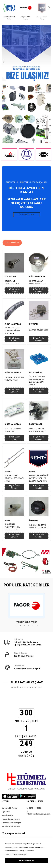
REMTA (32, 472)
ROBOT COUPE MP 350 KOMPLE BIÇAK (37, 430)
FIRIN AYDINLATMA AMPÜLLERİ (13, 430)
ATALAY (8, 472)
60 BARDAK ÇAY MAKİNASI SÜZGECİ (37, 282)
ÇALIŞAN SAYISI (27, 736)
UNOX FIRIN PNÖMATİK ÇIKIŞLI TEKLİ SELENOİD (12, 527)
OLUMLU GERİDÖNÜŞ (26, 754)
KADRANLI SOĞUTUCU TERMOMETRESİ (14, 379)
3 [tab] (24, 626)
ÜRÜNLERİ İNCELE (27, 214)
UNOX (7, 520)
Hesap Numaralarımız (11, 819)
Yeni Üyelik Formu (10, 808)
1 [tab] (16, 626)
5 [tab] (33, 626)
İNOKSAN (33, 324)
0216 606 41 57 (34, 808)
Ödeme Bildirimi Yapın (11, 823)
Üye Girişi (6, 812)
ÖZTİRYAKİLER (36, 373)
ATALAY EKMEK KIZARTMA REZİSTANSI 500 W (14, 478)
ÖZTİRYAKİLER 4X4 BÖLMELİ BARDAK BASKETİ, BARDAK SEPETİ (37, 381)
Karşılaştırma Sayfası (11, 826)
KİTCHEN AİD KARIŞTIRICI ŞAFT (12, 282)
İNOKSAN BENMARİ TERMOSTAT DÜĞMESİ (39, 526)
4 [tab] (29, 626)
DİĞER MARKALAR (37, 276)
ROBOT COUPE (36, 424)
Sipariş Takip (7, 815)
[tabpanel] (26, 608)
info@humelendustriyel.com (39, 813)
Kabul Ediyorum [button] (26, 861)
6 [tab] (37, 626)
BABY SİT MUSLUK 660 (39, 330)
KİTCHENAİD (10, 276)
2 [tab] (20, 626)
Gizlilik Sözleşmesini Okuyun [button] (16, 854)
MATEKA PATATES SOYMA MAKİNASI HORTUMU (12, 330)
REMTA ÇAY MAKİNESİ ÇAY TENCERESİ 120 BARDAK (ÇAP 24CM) (38, 478)
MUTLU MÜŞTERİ (27, 721)
